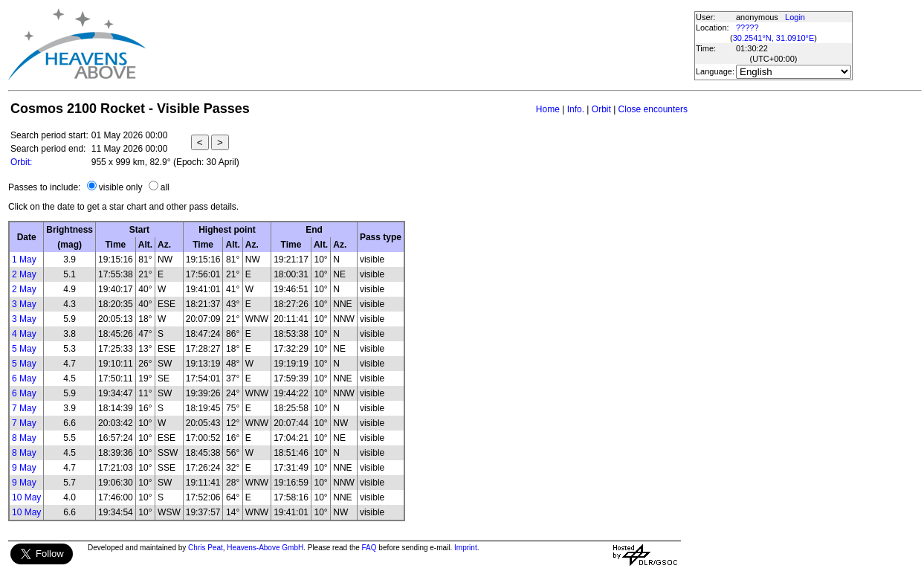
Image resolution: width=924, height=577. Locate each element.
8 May (24, 438)
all (165, 187)
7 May (24, 408)
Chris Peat (206, 548)
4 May (24, 334)
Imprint (466, 548)
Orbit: (21, 162)
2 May (24, 274)
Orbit (601, 109)
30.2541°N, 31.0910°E (774, 38)
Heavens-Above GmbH (265, 548)
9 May (24, 468)
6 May (24, 378)
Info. (576, 109)
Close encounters (653, 109)
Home (548, 109)
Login (795, 17)
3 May (24, 304)
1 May (24, 260)
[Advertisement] (419, 45)
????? (747, 28)
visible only (121, 187)
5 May (24, 349)
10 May (26, 497)
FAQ (369, 548)
